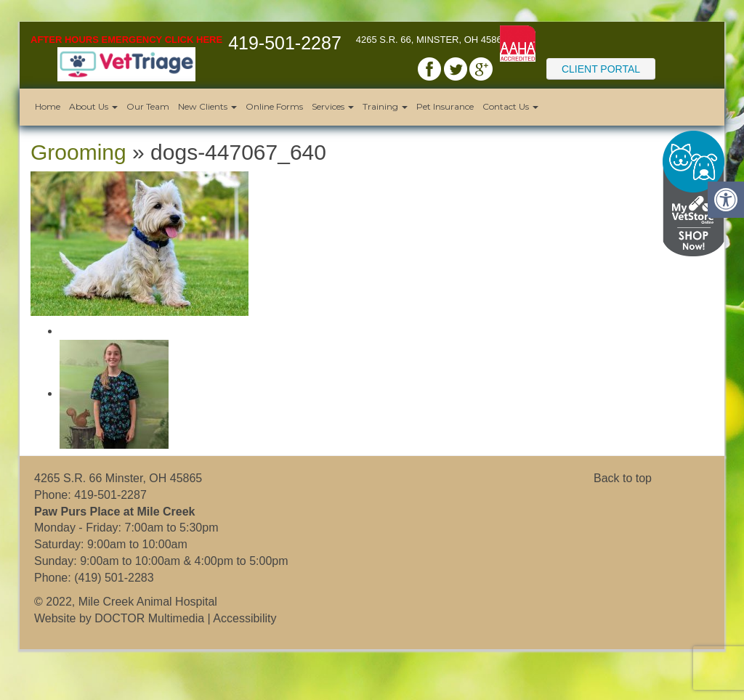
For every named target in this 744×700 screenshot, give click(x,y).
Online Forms (274, 106)
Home (48, 106)
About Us (93, 106)
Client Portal (601, 69)
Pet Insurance (445, 106)
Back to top (623, 478)
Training (385, 106)
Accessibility (244, 618)
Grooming (78, 152)
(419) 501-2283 (114, 578)
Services (333, 106)
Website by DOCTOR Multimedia (119, 618)
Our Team (148, 106)
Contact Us (510, 106)
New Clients (207, 106)
